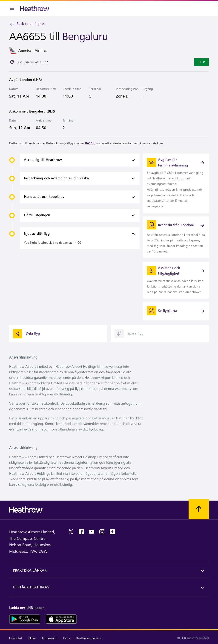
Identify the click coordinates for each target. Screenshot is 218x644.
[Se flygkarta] (176, 311)
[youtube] (92, 532)
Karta (67, 638)
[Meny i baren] (12, 8)
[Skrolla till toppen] (199, 509)
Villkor (32, 638)
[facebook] (81, 532)
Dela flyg (26, 334)
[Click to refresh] (12, 62)
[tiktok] (112, 532)
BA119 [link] (90, 143)
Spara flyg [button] (129, 334)
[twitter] (71, 532)
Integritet (16, 638)
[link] (176, 183)
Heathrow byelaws (89, 638)
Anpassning (50, 638)
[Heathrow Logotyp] (35, 8)
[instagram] (102, 532)
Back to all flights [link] (27, 24)
